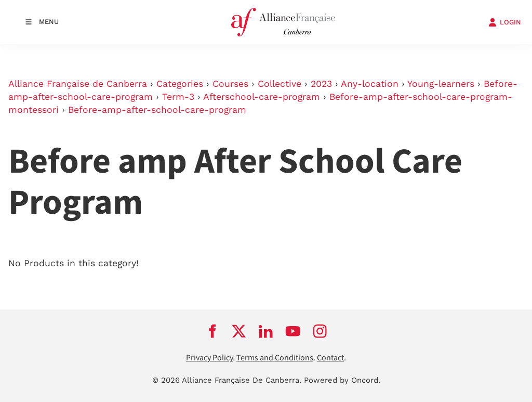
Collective (280, 84)
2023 (321, 84)
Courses (230, 84)
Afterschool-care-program (262, 97)
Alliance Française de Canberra (78, 84)
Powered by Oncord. (342, 380)
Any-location (370, 84)
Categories (180, 84)
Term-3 (178, 97)
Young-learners (441, 84)
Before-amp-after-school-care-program (157, 110)
